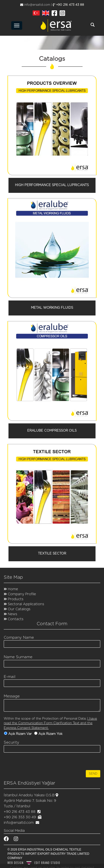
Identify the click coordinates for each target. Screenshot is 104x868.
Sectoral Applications (26, 604)
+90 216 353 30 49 (20, 817)
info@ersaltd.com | (36, 5)
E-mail (10, 677)
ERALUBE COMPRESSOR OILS (52, 431)
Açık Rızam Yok (51, 734)
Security (11, 742)
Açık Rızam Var (20, 734)
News (12, 614)
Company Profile (21, 594)
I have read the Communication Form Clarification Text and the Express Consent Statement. (50, 723)
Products (16, 599)
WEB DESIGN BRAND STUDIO (34, 863)
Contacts (15, 619)
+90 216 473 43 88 (68, 5)
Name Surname (18, 657)
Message (12, 696)
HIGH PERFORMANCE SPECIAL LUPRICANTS (52, 185)
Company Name (19, 638)
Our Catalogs (19, 609)
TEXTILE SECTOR (52, 554)
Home (12, 589)
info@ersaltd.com (19, 823)
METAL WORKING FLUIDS (52, 308)
